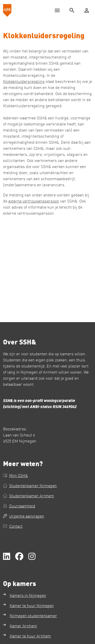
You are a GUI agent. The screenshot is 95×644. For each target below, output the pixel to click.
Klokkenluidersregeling (24, 81)
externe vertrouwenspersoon (34, 201)
